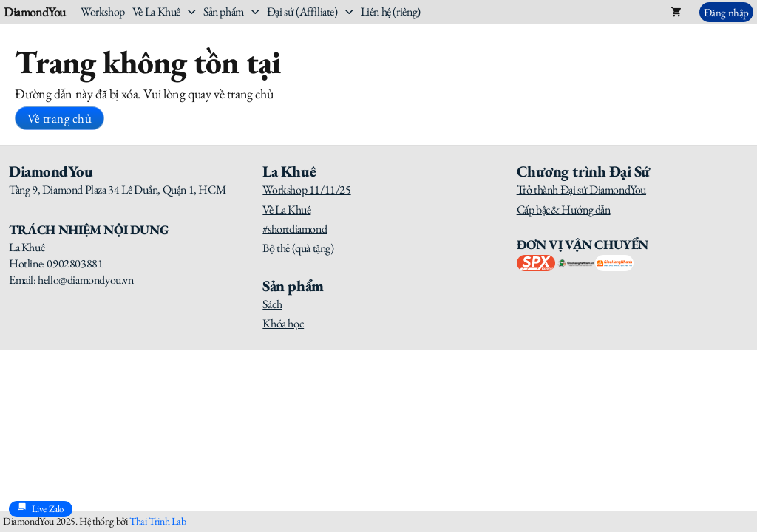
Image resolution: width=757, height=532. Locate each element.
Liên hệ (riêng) (391, 11)
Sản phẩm (224, 11)
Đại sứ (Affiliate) (302, 11)
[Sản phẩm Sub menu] (255, 12)
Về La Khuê (156, 11)
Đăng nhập (726, 12)
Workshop (103, 11)
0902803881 (75, 263)
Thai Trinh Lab (157, 521)
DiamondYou (35, 12)
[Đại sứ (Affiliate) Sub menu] (349, 12)
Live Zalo (41, 509)
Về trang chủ (60, 118)
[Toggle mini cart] (676, 12)
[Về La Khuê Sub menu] (192, 12)
